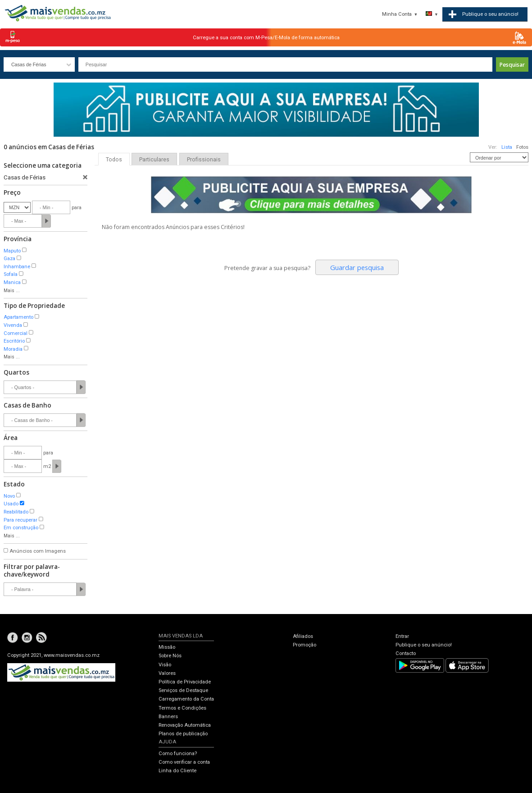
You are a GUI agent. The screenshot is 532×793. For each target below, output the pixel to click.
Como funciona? (178, 754)
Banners (168, 717)
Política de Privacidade (185, 682)
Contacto (406, 653)
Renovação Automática (185, 725)
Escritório (14, 341)
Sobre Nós (170, 656)
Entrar (402, 636)
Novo (9, 496)
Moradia (13, 349)
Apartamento (18, 317)
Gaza (9, 259)
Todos (114, 160)
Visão (165, 665)
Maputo (12, 251)
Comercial (16, 333)
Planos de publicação (183, 734)
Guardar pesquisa (357, 267)
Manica (12, 282)
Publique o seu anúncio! (424, 645)
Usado (11, 504)
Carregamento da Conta (186, 699)
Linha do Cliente (177, 771)
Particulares (154, 160)
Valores (167, 673)
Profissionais (204, 160)
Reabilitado (16, 512)
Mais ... (12, 291)
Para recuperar (20, 520)
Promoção (305, 645)
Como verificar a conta (184, 762)
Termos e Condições (182, 708)
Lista (507, 147)
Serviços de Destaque (183, 690)
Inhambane (17, 267)
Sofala (11, 274)
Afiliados (303, 636)
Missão (167, 647)
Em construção (21, 528)
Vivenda (13, 325)
